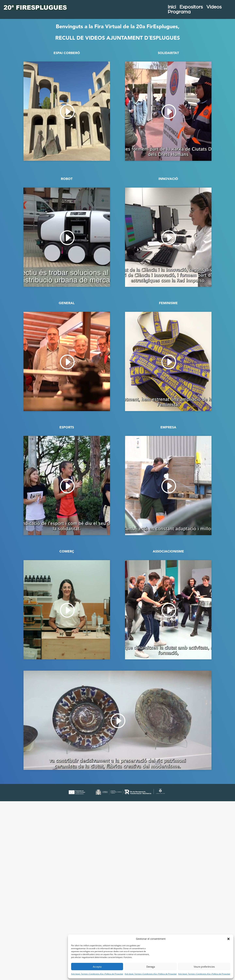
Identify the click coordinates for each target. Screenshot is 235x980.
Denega (151, 967)
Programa (181, 13)
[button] (228, 939)
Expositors (193, 8)
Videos (216, 8)
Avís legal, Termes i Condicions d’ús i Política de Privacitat (97, 974)
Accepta (97, 967)
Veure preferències (204, 967)
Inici (174, 8)
